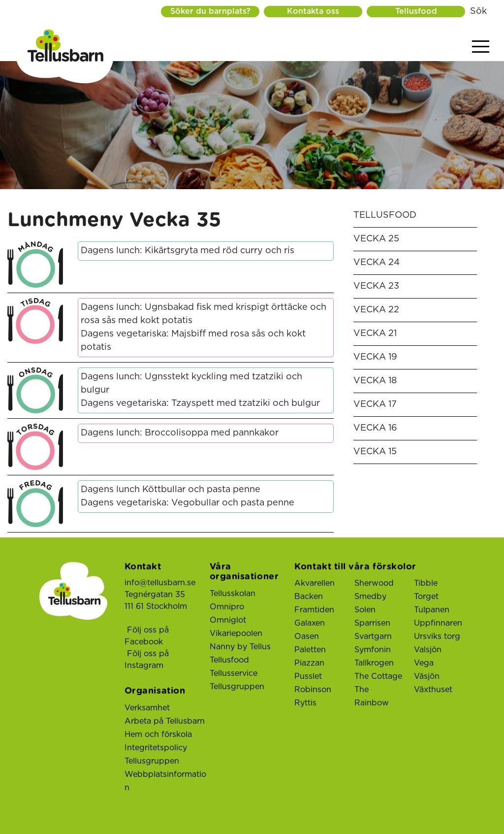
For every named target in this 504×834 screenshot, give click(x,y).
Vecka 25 (376, 239)
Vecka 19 (375, 357)
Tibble (426, 583)
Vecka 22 (376, 310)
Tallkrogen (374, 663)
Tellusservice (234, 673)
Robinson (313, 690)
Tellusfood (416, 11)
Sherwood (374, 583)
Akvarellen (315, 583)
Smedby (370, 597)
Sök (478, 11)
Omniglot (228, 620)
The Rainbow (372, 696)
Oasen (307, 636)
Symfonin (373, 650)
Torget (426, 597)
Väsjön (427, 676)
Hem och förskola (158, 734)
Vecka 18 (375, 381)
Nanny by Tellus (240, 647)
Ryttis (305, 703)
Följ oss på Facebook (147, 636)
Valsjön (428, 650)
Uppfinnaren (438, 623)
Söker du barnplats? (209, 11)
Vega (424, 663)
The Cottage (378, 676)
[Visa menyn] (481, 47)
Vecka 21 (375, 334)
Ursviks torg (437, 636)
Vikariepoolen (236, 634)
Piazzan (309, 663)
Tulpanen (432, 610)
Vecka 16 (375, 428)
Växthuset (433, 690)
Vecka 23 (376, 286)
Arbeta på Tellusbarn (165, 721)
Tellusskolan (233, 594)
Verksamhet (147, 708)
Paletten (310, 650)
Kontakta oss (313, 11)
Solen (365, 610)
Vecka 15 (375, 452)
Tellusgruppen (152, 761)
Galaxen (310, 623)
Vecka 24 (377, 263)
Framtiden (314, 610)
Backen (309, 597)
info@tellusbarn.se (160, 583)
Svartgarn (373, 636)
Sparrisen (372, 623)
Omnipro (227, 607)
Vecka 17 (375, 404)
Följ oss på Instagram (147, 660)
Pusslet (308, 676)
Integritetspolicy (156, 748)
